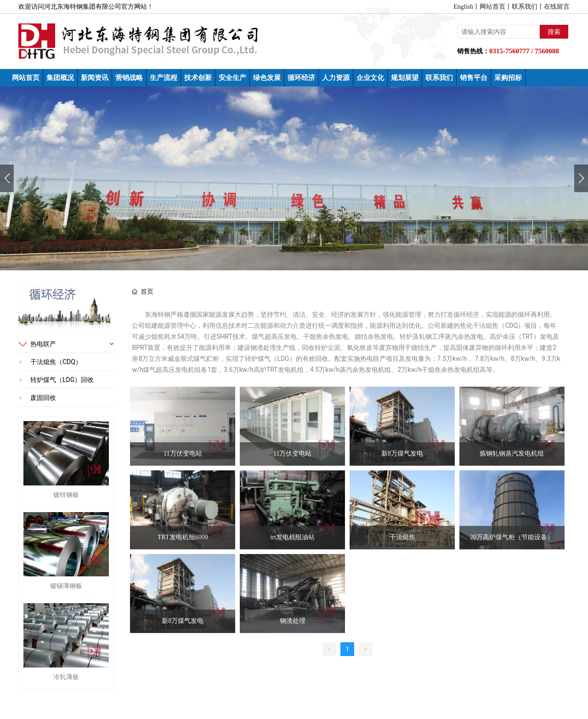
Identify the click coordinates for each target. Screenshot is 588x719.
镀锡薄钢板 (66, 586)
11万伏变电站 (183, 454)
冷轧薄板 (66, 677)
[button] (581, 178)
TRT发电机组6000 (183, 537)
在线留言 (557, 7)
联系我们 (525, 7)
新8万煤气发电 (402, 454)
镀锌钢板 (66, 495)
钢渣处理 (293, 621)
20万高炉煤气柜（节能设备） (512, 537)
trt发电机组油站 (292, 537)
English (463, 7)
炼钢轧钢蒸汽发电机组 (512, 454)
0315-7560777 (509, 51)
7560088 (547, 51)
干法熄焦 (402, 537)
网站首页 (492, 7)
